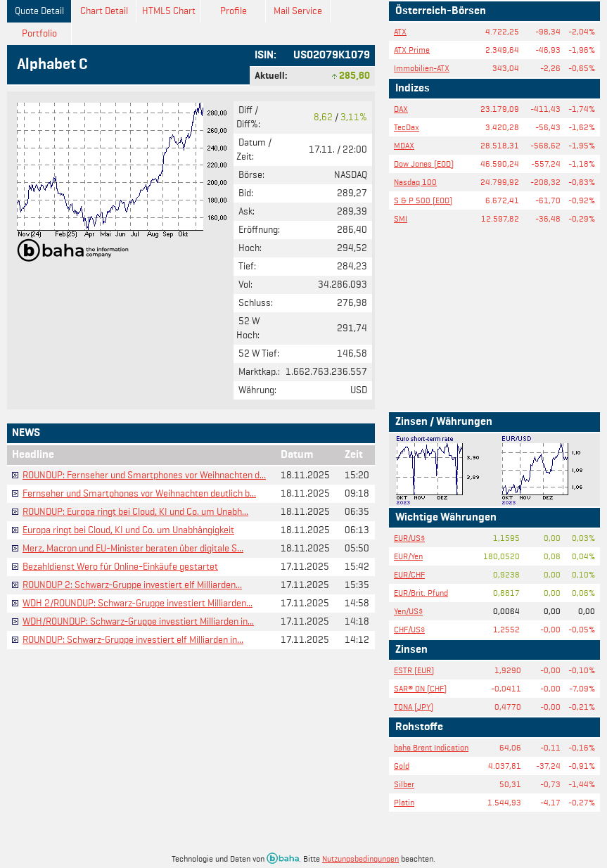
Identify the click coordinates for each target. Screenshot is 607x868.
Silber (404, 784)
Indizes (413, 89)
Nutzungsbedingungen (360, 859)
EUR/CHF (409, 574)
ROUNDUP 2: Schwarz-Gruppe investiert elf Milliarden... (132, 585)
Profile (234, 11)
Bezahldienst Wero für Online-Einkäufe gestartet (120, 567)
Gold (402, 766)
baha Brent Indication (431, 747)
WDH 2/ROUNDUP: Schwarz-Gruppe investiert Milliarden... (138, 603)
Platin (404, 802)
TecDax (407, 127)
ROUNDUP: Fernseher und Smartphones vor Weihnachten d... (144, 475)
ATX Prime (412, 50)
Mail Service (298, 11)
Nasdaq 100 (415, 182)
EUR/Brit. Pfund (421, 593)
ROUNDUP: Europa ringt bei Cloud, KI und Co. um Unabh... (135, 512)
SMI (401, 218)
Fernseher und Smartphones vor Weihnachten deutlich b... (139, 493)
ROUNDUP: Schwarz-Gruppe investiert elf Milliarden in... (133, 640)
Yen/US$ (408, 611)
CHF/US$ (409, 629)
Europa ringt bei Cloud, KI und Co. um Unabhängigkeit (128, 530)
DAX (401, 109)
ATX (400, 31)
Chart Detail (104, 11)
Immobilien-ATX (422, 68)
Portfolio (39, 33)
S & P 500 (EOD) (423, 200)
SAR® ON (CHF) (420, 688)
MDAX (404, 145)
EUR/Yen (408, 556)
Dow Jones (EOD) (424, 164)
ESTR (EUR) (414, 670)
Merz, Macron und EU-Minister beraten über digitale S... (133, 548)
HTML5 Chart (169, 11)
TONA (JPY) (414, 707)
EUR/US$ (409, 538)
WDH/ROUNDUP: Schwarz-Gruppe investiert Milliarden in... (138, 621)
